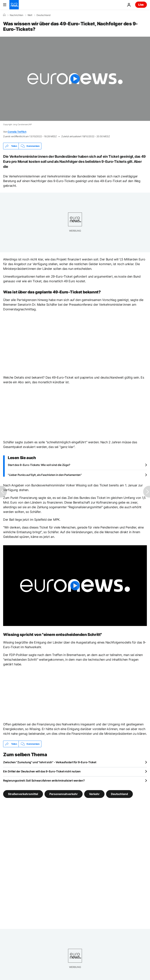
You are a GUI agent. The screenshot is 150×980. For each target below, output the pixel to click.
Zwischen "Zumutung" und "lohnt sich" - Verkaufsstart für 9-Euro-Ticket (50, 762)
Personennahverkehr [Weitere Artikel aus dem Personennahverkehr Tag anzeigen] (64, 794)
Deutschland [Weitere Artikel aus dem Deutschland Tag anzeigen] (119, 794)
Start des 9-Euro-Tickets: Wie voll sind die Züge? (39, 465)
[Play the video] (75, 79)
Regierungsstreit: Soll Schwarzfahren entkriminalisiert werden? (44, 780)
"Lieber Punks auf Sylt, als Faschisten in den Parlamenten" (45, 475)
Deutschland (43, 15)
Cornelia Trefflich (17, 132)
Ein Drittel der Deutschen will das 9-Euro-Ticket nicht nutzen (42, 771)
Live (141, 5)
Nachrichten (17, 15)
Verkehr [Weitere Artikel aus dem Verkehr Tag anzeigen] (94, 794)
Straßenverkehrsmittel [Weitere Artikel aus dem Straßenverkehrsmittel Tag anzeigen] (23, 794)
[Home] (4, 15)
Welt (30, 15)
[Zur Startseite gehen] (14, 5)
